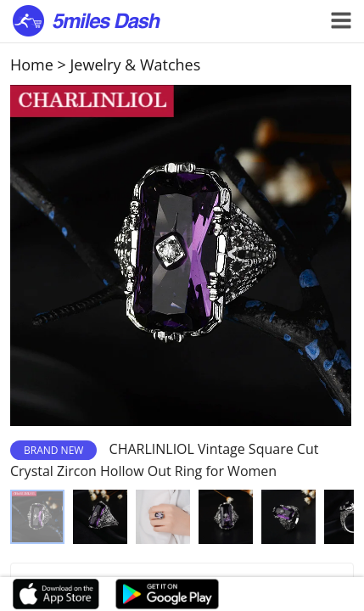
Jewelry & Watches (136, 64)
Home (32, 64)
